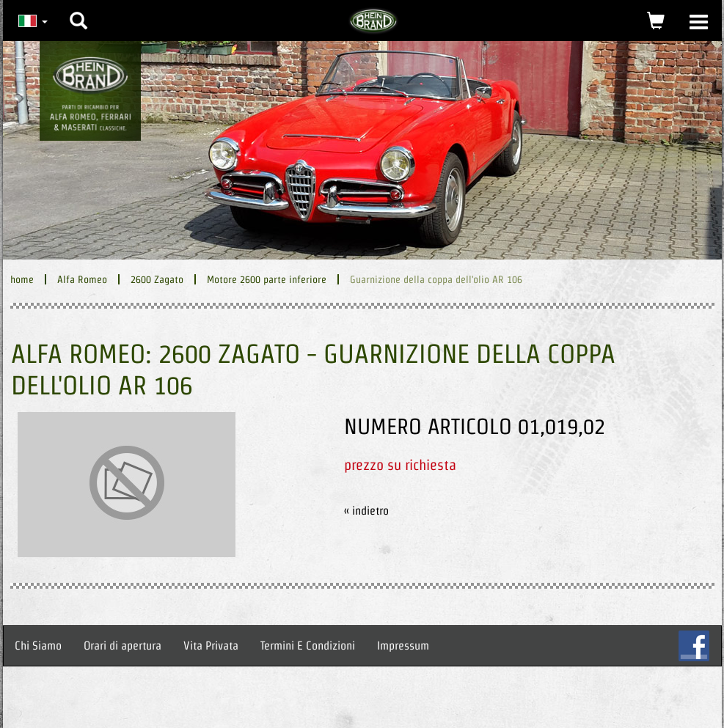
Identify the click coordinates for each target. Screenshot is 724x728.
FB (694, 646)
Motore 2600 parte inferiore (267, 279)
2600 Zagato (157, 279)
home (22, 279)
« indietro (366, 511)
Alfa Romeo (82, 279)
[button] (78, 10)
